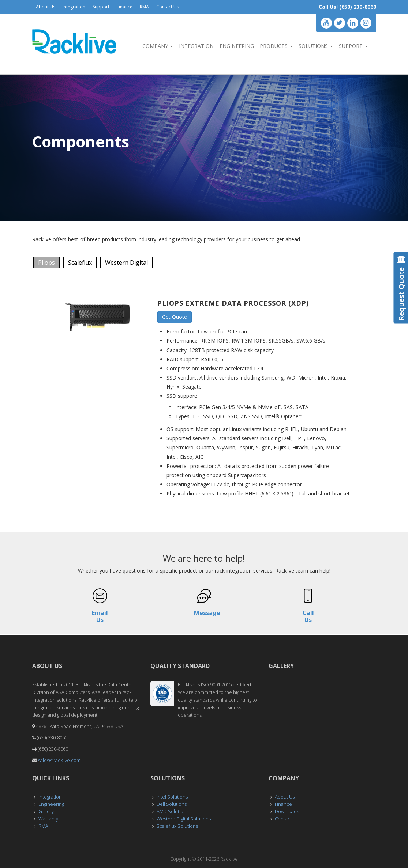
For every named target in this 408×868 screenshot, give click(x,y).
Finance (125, 7)
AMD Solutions (173, 811)
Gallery (46, 811)
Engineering (237, 46)
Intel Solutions (172, 797)
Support (101, 7)
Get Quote (175, 317)
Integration (74, 7)
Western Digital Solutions (184, 819)
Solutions (316, 46)
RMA (144, 7)
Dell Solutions (172, 804)
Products (276, 46)
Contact (283, 819)
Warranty (48, 819)
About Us (46, 7)
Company (158, 46)
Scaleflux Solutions (177, 826)
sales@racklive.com (59, 760)
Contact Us (168, 7)
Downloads (287, 811)
